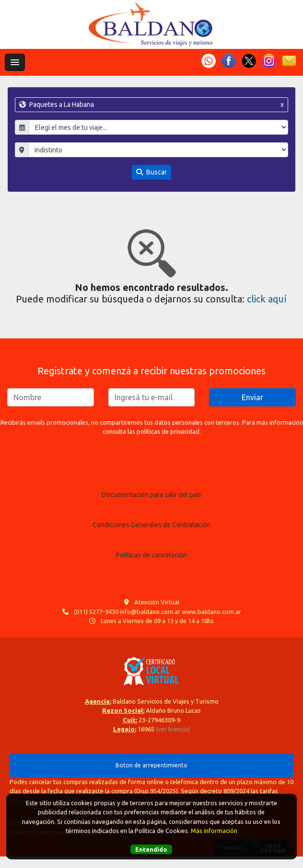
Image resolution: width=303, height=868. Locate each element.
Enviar (252, 397)
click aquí (267, 299)
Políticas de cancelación (151, 555)
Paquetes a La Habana (151, 105)
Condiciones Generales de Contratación (151, 525)
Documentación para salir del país (151, 495)
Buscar (151, 172)
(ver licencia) (173, 729)
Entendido (151, 849)
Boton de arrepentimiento (151, 765)
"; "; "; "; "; (158, 150)
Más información (214, 831)
